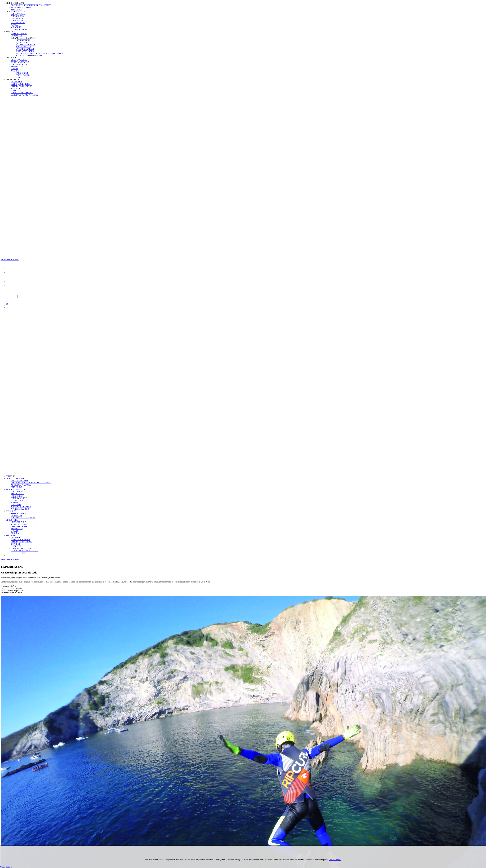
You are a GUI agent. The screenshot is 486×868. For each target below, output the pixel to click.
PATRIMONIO (17, 66)
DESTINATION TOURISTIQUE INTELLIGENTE (31, 5)
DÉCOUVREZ (12, 58)
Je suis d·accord (6, 867)
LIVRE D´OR (16, 90)
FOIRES (19, 77)
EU (7, 303)
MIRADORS (16, 27)
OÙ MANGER (17, 36)
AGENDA (15, 71)
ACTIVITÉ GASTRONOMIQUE (29, 55)
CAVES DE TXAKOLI (25, 49)
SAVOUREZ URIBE (19, 34)
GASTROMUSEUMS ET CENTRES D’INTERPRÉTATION (40, 53)
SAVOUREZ (11, 31)
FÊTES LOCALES (23, 75)
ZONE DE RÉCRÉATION (21, 507)
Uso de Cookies (335, 860)
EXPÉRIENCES (17, 16)
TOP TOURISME (18, 14)
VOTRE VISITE (12, 80)
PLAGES (14, 25)
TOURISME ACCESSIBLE (22, 93)
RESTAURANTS (22, 42)
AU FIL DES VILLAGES (21, 7)
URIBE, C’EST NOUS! (15, 3)
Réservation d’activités (10, 260)
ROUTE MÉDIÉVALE (20, 62)
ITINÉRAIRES (17, 18)
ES (7, 301)
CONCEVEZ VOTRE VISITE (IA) (25, 95)
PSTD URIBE (16, 10)
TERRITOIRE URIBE (20, 481)
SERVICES (15, 88)
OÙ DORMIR (16, 82)
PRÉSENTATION (23, 40)
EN (7, 305)
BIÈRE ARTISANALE (25, 51)
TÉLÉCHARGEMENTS (20, 84)
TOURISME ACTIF (19, 20)
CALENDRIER (22, 73)
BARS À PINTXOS (23, 47)
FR (7, 307)
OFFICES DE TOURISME (21, 86)
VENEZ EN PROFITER (15, 12)
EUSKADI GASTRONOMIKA (23, 38)
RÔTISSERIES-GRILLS (25, 45)
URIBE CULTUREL (19, 60)
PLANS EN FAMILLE (20, 29)
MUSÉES (15, 69)
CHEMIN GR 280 (18, 23)
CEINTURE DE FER (19, 64)
